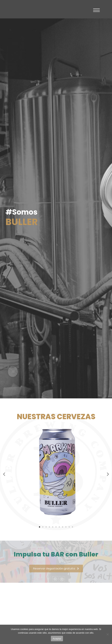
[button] (4, 474)
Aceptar (57, 639)
